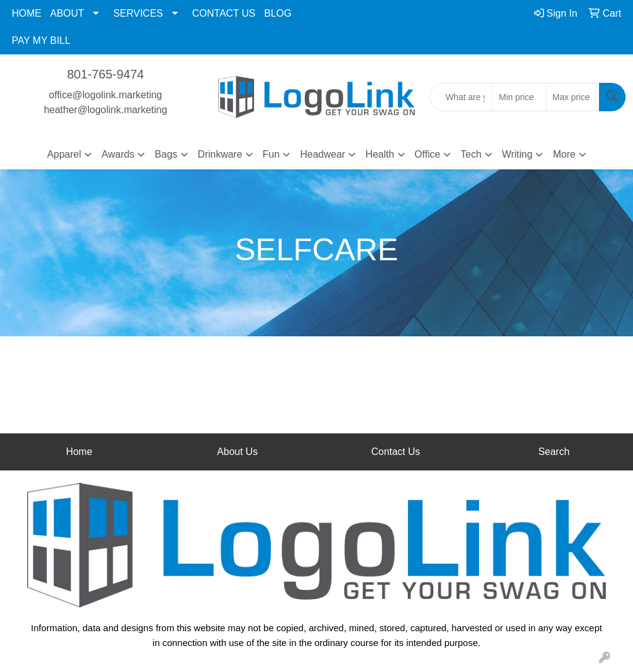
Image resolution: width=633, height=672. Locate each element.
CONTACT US (224, 13)
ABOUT (67, 13)
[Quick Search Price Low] (519, 97)
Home (79, 452)
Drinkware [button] (220, 154)
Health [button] (380, 154)
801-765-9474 (105, 74)
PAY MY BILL (41, 40)
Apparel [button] (64, 154)
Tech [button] (471, 154)
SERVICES (138, 13)
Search (554, 452)
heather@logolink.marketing (105, 110)
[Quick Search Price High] (573, 97)
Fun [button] (271, 154)
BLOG (278, 13)
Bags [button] (166, 154)
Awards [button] (118, 154)
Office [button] (428, 154)
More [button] (564, 154)
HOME (27, 13)
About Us (237, 452)
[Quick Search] (461, 97)
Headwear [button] (322, 154)
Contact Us (395, 452)
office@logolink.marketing (105, 95)
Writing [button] (517, 154)
